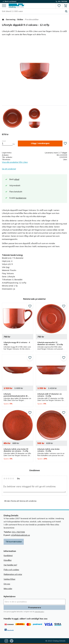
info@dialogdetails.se (20, 535)
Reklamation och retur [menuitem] (13, 574)
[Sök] (66, 11)
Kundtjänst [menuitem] (8, 556)
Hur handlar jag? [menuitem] (10, 565)
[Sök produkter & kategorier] (33, 11)
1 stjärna (4, 478)
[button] (4, 6)
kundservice (21, 198)
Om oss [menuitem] (7, 584)
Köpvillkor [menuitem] (8, 560)
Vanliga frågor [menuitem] (9, 579)
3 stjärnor (9, 478)
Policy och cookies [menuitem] (11, 570)
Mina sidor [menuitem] (8, 589)
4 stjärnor (11, 478)
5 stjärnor (13, 478)
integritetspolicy (39, 612)
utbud (17, 179)
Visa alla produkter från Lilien (15, 162)
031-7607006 (18, 532)
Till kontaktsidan (14, 542)
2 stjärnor (7, 478)
